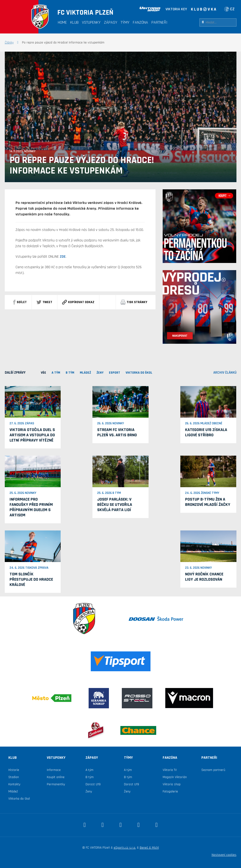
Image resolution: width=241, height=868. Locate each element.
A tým (89, 770)
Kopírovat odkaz (78, 302)
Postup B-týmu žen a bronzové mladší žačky (208, 502)
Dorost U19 (93, 784)
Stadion (14, 777)
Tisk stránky (134, 302)
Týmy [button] (125, 22)
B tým (90, 777)
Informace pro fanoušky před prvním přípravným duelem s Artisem (31, 507)
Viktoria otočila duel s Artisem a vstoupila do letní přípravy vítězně (32, 435)
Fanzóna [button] (140, 22)
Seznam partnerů (213, 770)
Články (9, 43)
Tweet (44, 302)
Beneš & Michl (149, 848)
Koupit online (56, 777)
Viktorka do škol (19, 799)
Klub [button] (74, 22)
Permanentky (56, 784)
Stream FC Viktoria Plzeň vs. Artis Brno (117, 432)
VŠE (43, 373)
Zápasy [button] (111, 22)
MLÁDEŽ (85, 373)
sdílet (20, 302)
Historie (14, 770)
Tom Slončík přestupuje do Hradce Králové (31, 579)
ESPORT (115, 373)
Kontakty (14, 784)
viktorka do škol (139, 373)
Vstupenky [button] (91, 22)
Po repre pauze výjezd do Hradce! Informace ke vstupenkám (82, 166)
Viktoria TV (170, 770)
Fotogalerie (170, 792)
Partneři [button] (159, 22)
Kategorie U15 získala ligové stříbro (206, 432)
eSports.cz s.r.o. (125, 848)
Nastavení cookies (224, 855)
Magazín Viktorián (175, 777)
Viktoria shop (172, 784)
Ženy (100, 373)
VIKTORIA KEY (176, 9)
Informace (54, 770)
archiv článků (225, 373)
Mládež (13, 792)
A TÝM (56, 373)
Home (62, 22)
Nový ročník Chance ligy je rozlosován (204, 577)
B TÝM (70, 373)
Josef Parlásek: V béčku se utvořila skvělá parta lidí (115, 505)
